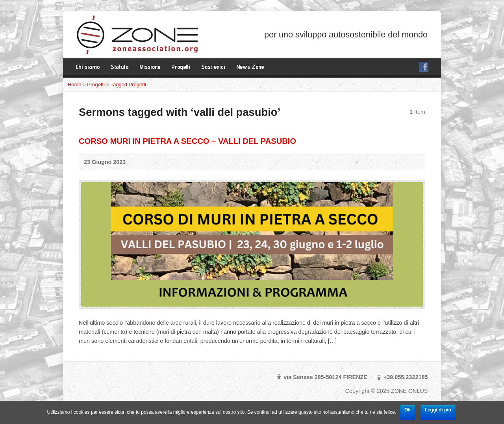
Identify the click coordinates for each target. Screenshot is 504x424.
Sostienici (213, 67)
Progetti (181, 67)
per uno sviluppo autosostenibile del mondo (346, 34)
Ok (408, 410)
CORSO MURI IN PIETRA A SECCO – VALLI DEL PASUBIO (187, 141)
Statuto (120, 67)
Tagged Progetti (129, 85)
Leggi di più (438, 410)
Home (75, 85)
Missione (150, 67)
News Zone (250, 67)
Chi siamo (88, 67)
